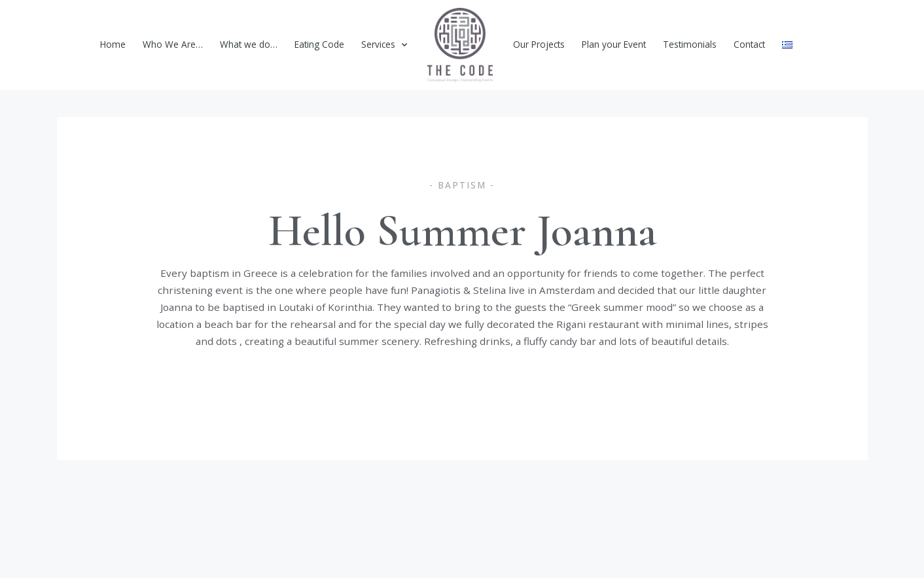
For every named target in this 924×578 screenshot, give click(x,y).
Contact (749, 44)
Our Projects (539, 44)
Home (113, 44)
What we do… (249, 44)
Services (384, 45)
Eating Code (319, 44)
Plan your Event (614, 44)
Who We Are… (173, 44)
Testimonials (690, 44)
